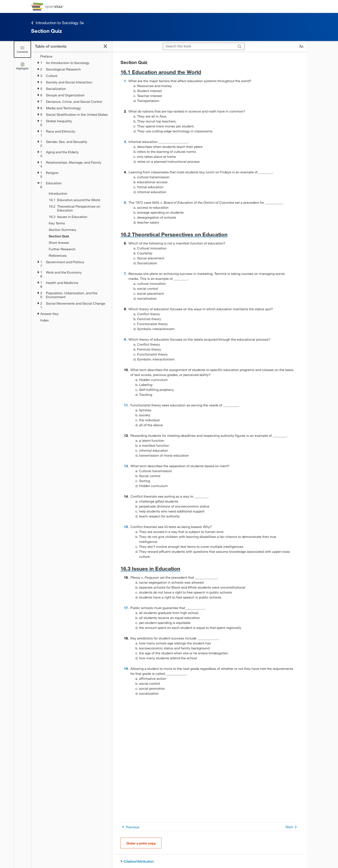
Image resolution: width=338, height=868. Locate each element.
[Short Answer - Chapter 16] (77, 243)
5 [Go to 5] (125, 202)
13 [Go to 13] (126, 466)
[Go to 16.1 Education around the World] (209, 72)
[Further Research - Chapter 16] (77, 249)
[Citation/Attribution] (209, 861)
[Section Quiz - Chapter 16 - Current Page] (77, 236)
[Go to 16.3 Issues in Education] (209, 568)
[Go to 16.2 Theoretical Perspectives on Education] (209, 234)
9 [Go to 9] (125, 339)
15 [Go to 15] (126, 527)
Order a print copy (141, 843)
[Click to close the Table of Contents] (22, 49)
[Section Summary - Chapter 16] (77, 230)
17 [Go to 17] (126, 608)
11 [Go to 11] (126, 405)
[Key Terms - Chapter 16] (77, 223)
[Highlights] (22, 66)
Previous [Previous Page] (130, 827)
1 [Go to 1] (125, 81)
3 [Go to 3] (125, 142)
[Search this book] (199, 46)
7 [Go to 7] (125, 273)
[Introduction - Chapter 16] (77, 193)
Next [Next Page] (292, 827)
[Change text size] (301, 46)
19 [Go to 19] (126, 668)
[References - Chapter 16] (77, 255)
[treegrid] (71, 188)
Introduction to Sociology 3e (57, 23)
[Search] (240, 46)
